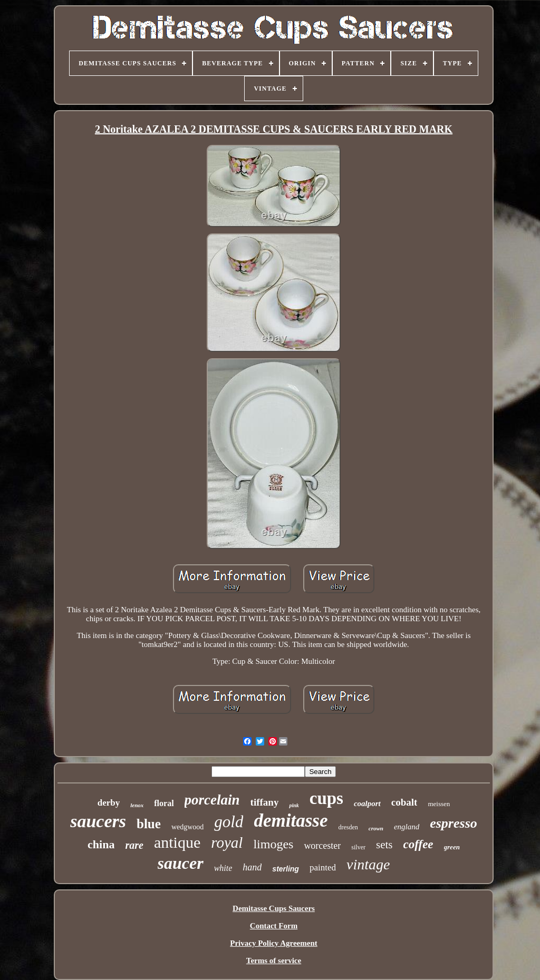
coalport (367, 803)
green (452, 847)
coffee (418, 844)
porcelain (212, 800)
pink (294, 805)
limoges (273, 844)
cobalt (404, 802)
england (407, 827)
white (223, 868)
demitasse (291, 821)
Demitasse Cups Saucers (274, 908)
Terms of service (274, 961)
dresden (348, 827)
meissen (439, 804)
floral (164, 803)
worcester (322, 846)
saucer (181, 863)
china (101, 844)
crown (376, 828)
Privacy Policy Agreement (274, 943)
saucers (98, 821)
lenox (137, 805)
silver (358, 847)
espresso (454, 823)
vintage (368, 864)
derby (109, 803)
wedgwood (187, 827)
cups (326, 798)
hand (252, 867)
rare (134, 845)
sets (384, 845)
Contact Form (274, 926)
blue (149, 824)
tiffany (265, 802)
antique (177, 842)
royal (227, 842)
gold (229, 822)
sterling (286, 869)
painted (323, 868)
